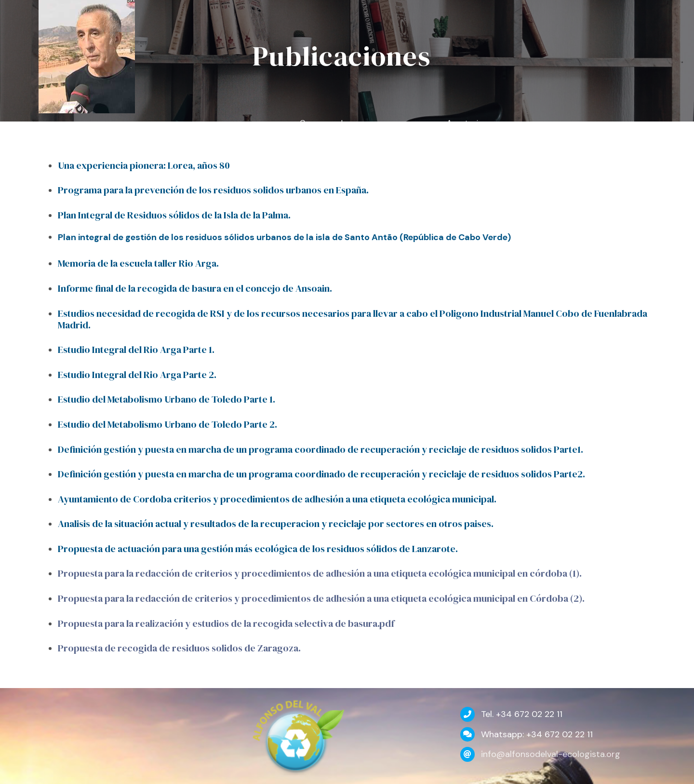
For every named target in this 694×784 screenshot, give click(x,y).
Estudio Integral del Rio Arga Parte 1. (136, 350)
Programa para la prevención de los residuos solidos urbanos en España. (213, 190)
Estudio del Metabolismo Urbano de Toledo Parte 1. (167, 399)
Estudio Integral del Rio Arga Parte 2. (137, 375)
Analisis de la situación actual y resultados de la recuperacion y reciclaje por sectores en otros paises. (276, 524)
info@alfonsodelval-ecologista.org (551, 754)
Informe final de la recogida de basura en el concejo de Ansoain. (195, 288)
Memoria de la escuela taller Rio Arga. (138, 263)
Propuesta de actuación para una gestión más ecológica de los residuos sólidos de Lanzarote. (258, 549)
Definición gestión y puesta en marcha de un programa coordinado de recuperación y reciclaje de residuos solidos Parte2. (321, 474)
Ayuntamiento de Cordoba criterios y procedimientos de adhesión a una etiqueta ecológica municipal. (277, 499)
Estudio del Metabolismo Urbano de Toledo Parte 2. (167, 424)
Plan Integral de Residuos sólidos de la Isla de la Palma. (174, 215)
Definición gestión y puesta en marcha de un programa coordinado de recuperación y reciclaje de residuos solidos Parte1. (320, 449)
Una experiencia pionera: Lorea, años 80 (144, 165)
